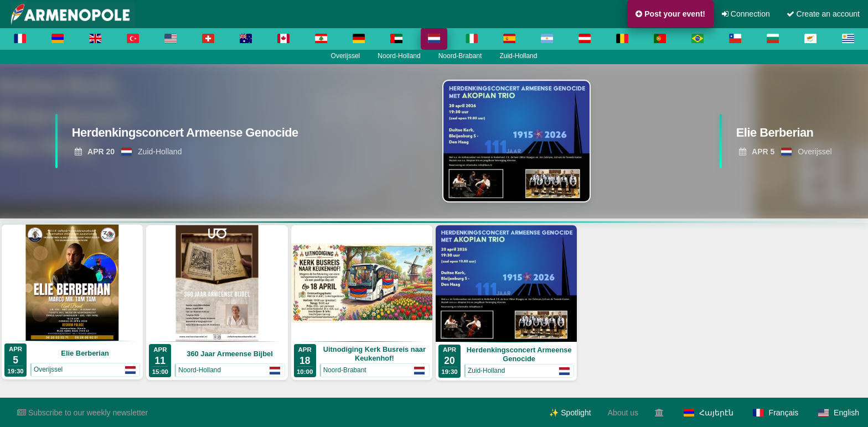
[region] (434, 141)
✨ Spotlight (570, 413)
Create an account (823, 14)
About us (623, 413)
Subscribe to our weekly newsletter (82, 413)
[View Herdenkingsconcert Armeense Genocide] (194, 136)
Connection (746, 14)
